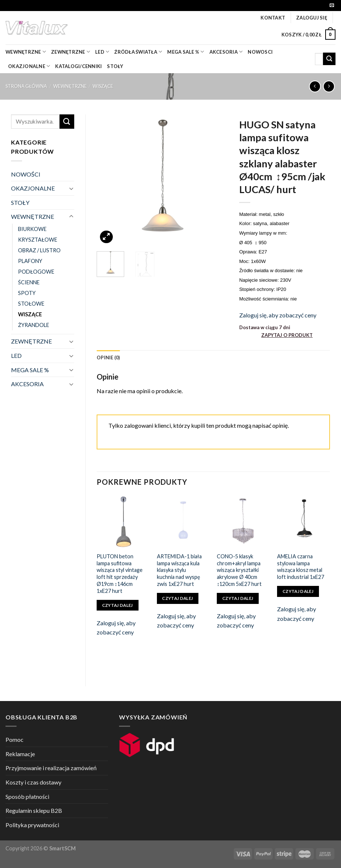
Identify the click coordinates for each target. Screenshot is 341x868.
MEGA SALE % (30, 370)
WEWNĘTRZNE (70, 86)
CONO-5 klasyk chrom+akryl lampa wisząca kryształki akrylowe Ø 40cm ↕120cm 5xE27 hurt (239, 570)
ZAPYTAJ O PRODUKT (287, 335)
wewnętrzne (26, 52)
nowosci (260, 52)
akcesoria (226, 52)
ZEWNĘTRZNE (31, 341)
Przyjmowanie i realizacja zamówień (51, 768)
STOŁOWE (31, 304)
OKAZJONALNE (29, 66)
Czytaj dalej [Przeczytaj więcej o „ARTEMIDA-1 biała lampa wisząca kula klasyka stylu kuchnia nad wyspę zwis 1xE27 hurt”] (177, 598)
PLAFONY (30, 261)
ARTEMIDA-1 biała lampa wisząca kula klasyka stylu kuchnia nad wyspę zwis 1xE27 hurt (179, 570)
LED (102, 52)
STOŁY (20, 202)
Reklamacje (20, 754)
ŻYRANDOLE (34, 325)
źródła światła (138, 52)
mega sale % (186, 52)
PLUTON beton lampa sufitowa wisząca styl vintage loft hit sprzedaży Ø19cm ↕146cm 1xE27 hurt (120, 574)
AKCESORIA (27, 384)
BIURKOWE (32, 229)
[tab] (108, 357)
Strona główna (26, 86)
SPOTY (27, 293)
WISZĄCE (103, 86)
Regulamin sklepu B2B (34, 810)
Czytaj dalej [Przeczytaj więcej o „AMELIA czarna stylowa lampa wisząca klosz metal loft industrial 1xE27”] (298, 591)
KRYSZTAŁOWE (38, 240)
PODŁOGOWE (36, 272)
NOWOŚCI (26, 174)
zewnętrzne (71, 52)
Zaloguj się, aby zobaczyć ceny (278, 315)
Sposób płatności (27, 796)
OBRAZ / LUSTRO (39, 250)
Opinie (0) (108, 357)
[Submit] (329, 59)
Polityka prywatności (32, 825)
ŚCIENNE (29, 282)
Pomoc (15, 739)
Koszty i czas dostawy (33, 782)
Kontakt (273, 18)
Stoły (115, 66)
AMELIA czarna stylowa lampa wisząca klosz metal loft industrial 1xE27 (301, 567)
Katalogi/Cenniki (78, 66)
